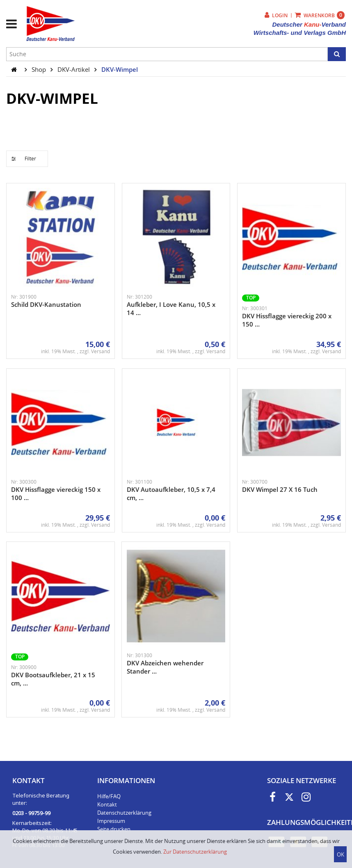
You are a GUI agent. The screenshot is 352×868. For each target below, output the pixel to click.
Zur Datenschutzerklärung (195, 852)
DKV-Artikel (74, 69)
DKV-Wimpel (120, 69)
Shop (40, 69)
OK (341, 854)
